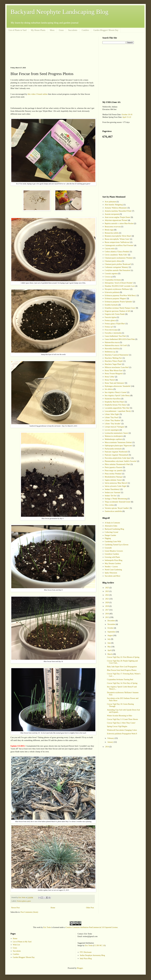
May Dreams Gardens (113, 563)
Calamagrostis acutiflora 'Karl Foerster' (119, 245)
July (109, 639)
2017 (107, 610)
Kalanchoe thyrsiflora (113, 399)
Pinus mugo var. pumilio (114, 471)
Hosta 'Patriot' (110, 380)
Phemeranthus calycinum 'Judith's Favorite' (121, 461)
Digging (108, 538)
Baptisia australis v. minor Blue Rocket (119, 223)
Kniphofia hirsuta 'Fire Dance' (116, 405)
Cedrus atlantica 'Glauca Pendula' (117, 252)
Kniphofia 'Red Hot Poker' (115, 402)
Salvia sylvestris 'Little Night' (116, 486)
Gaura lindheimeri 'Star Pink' (115, 336)
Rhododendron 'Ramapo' (114, 477)
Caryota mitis (110, 249)
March (110, 654)
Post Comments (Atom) (29, 912)
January (110, 742)
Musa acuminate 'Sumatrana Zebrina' (118, 442)
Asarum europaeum (112, 214)
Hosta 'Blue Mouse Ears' (114, 371)
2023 (107, 591)
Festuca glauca (22, 901)
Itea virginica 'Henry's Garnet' (116, 392)
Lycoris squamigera (112, 430)
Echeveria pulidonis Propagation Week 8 (122, 734)
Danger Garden (110, 535)
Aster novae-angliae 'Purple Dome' (118, 217)
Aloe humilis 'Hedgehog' (114, 205)
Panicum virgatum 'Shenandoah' (117, 455)
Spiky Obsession (111, 573)
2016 (107, 614)
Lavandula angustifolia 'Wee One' (117, 408)
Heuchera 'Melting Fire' (114, 358)
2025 (107, 588)
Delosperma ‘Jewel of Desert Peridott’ (119, 283)
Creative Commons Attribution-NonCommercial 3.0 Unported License (92, 927)
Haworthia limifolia (112, 349)
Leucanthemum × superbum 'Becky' (118, 411)
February (111, 738)
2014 (107, 747)
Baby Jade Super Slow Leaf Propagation (122, 667)
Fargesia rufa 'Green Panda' (115, 314)
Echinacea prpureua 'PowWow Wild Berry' (120, 295)
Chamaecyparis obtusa (113, 261)
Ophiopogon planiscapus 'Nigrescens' (119, 446)
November (112, 624)
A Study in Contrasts (112, 523)
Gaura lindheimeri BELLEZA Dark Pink (120, 339)
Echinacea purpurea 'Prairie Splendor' (119, 302)
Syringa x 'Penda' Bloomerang (116, 499)
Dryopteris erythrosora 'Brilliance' (117, 289)
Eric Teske (47, 927)
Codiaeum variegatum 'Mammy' (117, 267)
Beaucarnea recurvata (113, 227)
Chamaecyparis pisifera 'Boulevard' (118, 264)
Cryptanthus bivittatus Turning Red (120, 680)
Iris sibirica (109, 389)
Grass (61, 30)
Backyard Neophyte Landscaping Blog (59, 12)
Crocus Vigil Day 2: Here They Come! (121, 723)
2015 (107, 617)
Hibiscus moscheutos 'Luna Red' (117, 367)
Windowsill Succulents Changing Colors (122, 730)
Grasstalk (108, 548)
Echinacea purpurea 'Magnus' (116, 299)
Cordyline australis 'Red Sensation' (118, 270)
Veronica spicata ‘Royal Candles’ (117, 508)
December (111, 621)
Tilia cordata (109, 505)
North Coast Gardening (113, 570)
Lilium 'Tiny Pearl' (112, 417)
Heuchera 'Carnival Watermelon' (117, 355)
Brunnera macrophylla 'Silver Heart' (118, 236)
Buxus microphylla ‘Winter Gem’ (117, 239)
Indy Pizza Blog (86, 959)
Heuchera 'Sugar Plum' (113, 364)
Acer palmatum (110, 202)
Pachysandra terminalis (113, 449)
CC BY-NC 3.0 (99, 946)
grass (29, 901)
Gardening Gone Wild (113, 542)
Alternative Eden (111, 526)
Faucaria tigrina (111, 317)
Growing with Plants (112, 557)
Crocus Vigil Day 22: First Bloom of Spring (123, 657)
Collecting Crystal (111, 532)
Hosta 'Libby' (110, 377)
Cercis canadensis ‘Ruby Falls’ (116, 255)
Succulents (73, 30)
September (112, 632)
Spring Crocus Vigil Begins (117, 726)
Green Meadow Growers (114, 551)
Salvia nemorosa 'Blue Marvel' (116, 483)
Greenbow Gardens (112, 554)
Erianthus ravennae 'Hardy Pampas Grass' (120, 308)
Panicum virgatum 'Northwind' (116, 452)
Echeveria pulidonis (112, 292)
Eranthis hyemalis (111, 305)
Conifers (85, 30)
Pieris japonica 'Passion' (114, 467)
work (39, 927)
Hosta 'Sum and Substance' (115, 383)
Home (53, 908)
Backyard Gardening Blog (114, 529)
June (109, 643)
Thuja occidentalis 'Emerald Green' (118, 502)
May (109, 647)
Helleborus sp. (110, 352)
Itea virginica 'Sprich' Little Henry (117, 396)
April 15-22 (127, 117)
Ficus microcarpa (111, 330)
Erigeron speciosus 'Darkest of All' (118, 311)
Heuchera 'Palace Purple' (114, 361)
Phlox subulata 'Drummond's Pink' (117, 464)
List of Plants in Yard (18, 30)
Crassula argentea (111, 274)
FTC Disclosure (86, 952)
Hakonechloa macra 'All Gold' (116, 345)
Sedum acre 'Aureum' (113, 492)
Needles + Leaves (111, 567)
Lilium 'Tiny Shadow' (113, 420)
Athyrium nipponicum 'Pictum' (116, 220)
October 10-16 (127, 115)
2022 (107, 595)
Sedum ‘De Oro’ (111, 496)
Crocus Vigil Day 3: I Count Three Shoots (122, 719)
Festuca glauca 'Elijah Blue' (115, 324)
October (111, 628)
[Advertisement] (53, 50)
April (110, 650)
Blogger (80, 968)
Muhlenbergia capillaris (114, 439)
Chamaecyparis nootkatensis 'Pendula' (119, 258)
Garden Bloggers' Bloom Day (106, 30)
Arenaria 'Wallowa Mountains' (116, 208)
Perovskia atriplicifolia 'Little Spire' (118, 458)
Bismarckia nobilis (112, 233)
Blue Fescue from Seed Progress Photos (122, 670)
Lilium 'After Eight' (112, 414)
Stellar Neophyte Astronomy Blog (92, 955)
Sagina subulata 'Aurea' (113, 480)
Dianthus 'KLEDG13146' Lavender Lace (120, 286)
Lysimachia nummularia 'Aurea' (116, 433)
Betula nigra (109, 230)
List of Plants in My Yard (22, 942)
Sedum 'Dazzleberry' (112, 489)
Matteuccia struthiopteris (114, 436)
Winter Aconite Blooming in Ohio (120, 716)
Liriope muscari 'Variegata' (115, 427)
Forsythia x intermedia (113, 333)
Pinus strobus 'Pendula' (113, 474)
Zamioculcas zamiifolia (113, 511)
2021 (107, 599)
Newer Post (15, 908)
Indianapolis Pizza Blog (114, 560)
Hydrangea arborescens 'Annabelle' (118, 386)
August (110, 635)
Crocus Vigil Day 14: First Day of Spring (122, 683)
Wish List (16, 945)
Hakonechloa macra (112, 342)
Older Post (90, 908)
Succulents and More (113, 576)
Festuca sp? (109, 327)
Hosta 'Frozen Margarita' (114, 374)
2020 (107, 602)
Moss (52, 30)
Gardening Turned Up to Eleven (117, 545)
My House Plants (38, 30)
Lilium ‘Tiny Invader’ (113, 424)
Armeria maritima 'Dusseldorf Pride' (118, 211)
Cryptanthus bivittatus (113, 280)
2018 (107, 606)
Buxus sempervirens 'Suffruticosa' (117, 242)
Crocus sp (108, 277)
